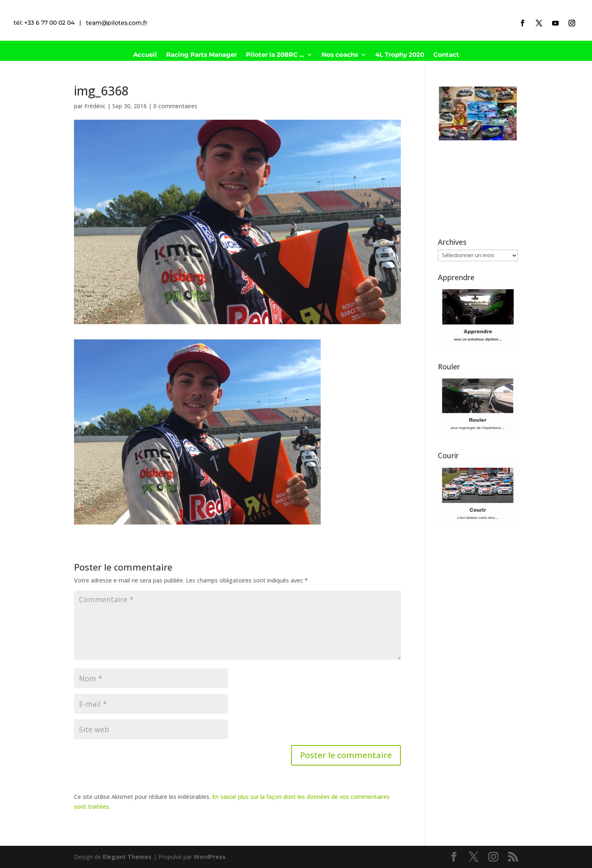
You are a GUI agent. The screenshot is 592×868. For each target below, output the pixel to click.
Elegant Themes (127, 857)
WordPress (210, 857)
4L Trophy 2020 (400, 55)
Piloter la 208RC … (275, 55)
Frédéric (95, 106)
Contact (446, 55)
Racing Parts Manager (201, 55)
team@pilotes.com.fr (117, 23)
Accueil (145, 55)
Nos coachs (340, 55)
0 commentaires (175, 106)
